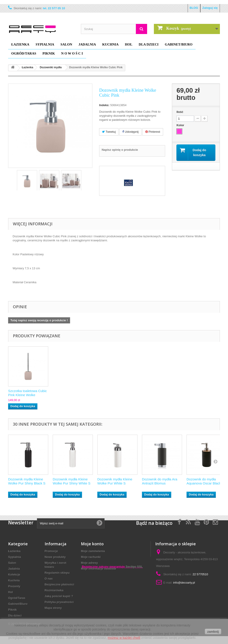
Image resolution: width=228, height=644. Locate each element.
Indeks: (104, 105)
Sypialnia (45, 44)
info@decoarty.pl (184, 583)
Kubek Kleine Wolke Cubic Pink (28, 393)
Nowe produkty (55, 557)
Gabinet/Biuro (179, 44)
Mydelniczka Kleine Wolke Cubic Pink (72, 393)
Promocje (51, 551)
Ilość (180, 112)
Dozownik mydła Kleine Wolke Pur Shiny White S (72, 481)
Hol (129, 44)
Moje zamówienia (93, 551)
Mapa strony (53, 608)
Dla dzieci (149, 44)
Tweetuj (109, 132)
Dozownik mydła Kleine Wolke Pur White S (115, 481)
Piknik (49, 53)
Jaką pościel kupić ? (59, 596)
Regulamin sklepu (57, 573)
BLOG (194, 8)
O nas (49, 579)
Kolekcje (14, 574)
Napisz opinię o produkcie (120, 150)
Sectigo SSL (134, 599)
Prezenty (14, 586)
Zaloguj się (210, 8)
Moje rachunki (91, 557)
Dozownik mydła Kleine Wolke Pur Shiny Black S (27, 481)
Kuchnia (111, 44)
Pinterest (153, 132)
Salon (66, 44)
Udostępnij (130, 132)
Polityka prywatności (59, 602)
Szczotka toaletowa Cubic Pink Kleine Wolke (117, 393)
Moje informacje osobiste (98, 569)
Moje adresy (89, 563)
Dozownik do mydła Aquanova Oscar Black (204, 481)
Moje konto (92, 544)
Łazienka (20, 44)
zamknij (213, 632)
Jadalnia (87, 44)
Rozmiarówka (54, 590)
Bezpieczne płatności (59, 584)
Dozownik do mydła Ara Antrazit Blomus (160, 481)
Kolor (181, 125)
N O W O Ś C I (72, 53)
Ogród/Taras (24, 53)
